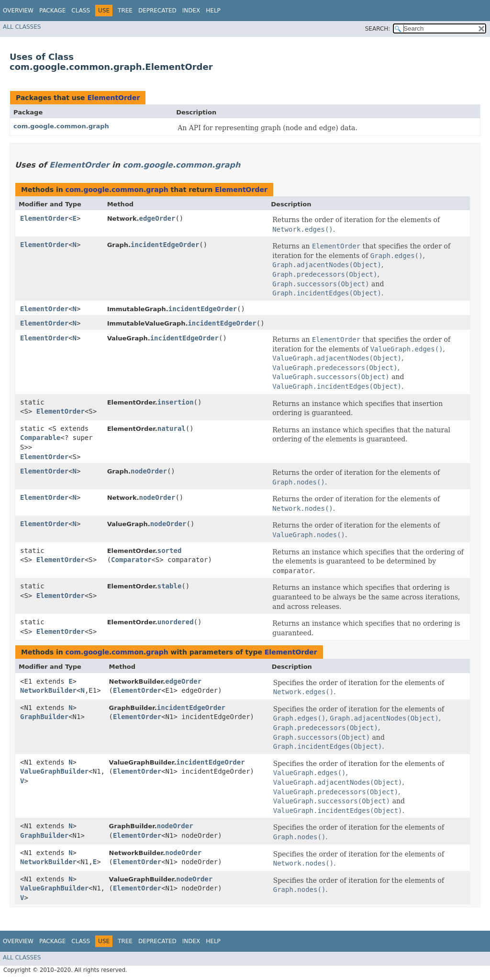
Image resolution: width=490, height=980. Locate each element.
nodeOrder (149, 471)
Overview (18, 11)
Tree (125, 11)
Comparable (40, 438)
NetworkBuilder (48, 690)
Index (191, 11)
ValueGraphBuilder (54, 771)
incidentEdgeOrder (165, 245)
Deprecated (157, 11)
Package (52, 11)
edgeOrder (157, 218)
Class (81, 11)
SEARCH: (378, 29)
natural (172, 428)
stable (170, 586)
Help (213, 11)
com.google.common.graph (61, 126)
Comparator (131, 560)
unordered (176, 622)
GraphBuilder (44, 717)
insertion (176, 402)
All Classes (22, 27)
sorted (170, 551)
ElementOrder (113, 98)
